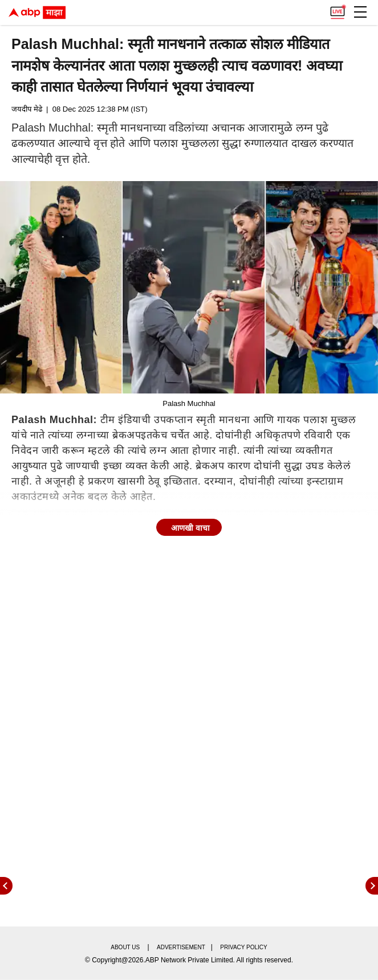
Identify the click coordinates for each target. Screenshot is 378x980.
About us (125, 947)
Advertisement (181, 947)
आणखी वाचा (190, 528)
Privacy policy (243, 947)
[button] (360, 12)
